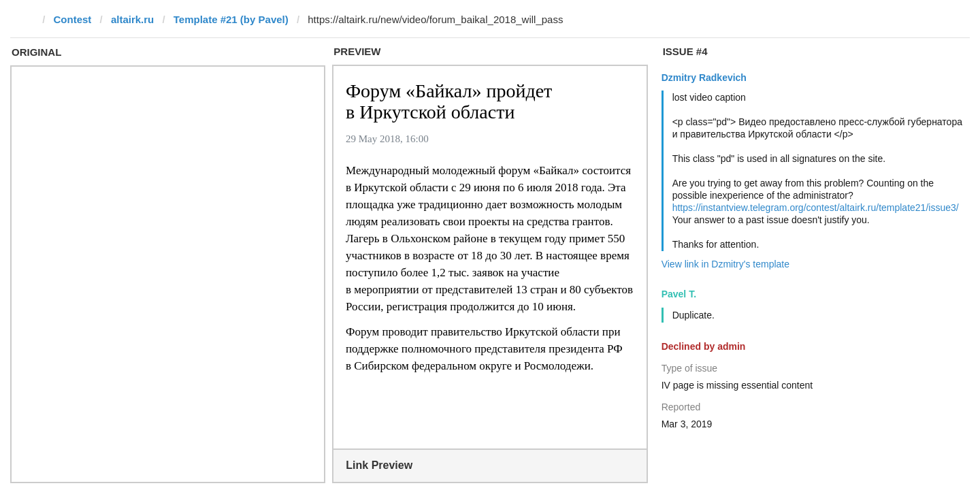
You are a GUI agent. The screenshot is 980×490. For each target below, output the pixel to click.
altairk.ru (132, 19)
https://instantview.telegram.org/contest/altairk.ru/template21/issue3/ (816, 208)
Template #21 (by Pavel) (231, 19)
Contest (73, 19)
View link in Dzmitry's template (725, 264)
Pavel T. (679, 294)
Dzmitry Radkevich (704, 78)
